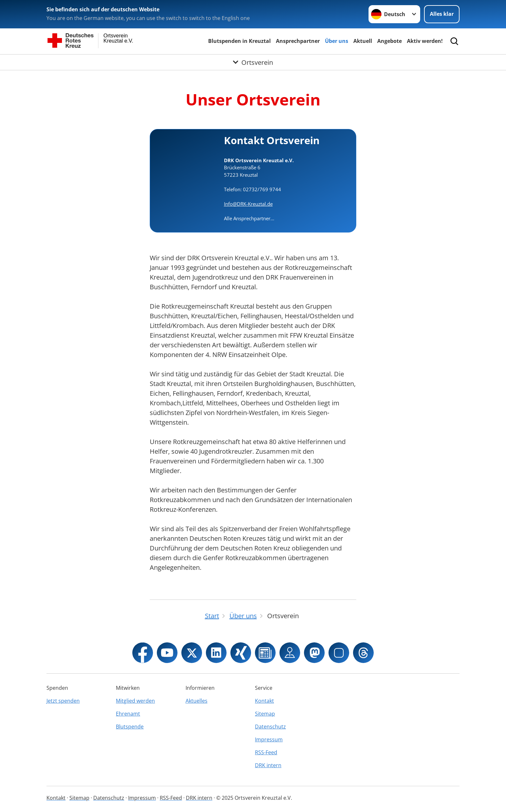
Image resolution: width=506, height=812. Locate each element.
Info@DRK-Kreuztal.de (248, 204)
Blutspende (130, 727)
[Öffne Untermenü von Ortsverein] (253, 62)
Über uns (337, 41)
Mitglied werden (135, 701)
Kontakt (264, 701)
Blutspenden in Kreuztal (239, 41)
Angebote (390, 41)
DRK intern (268, 765)
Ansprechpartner (298, 41)
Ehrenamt (128, 714)
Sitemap (265, 714)
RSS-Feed (266, 752)
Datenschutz (270, 727)
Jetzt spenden (63, 701)
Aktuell (363, 41)
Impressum (269, 739)
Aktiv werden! (425, 41)
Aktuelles (197, 701)
